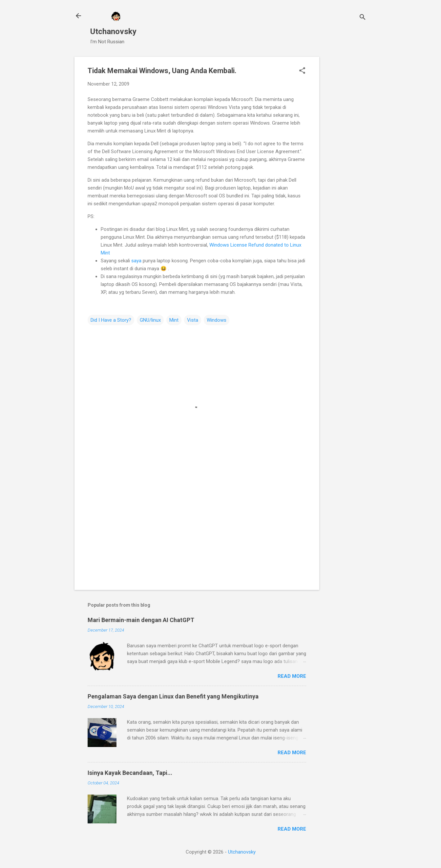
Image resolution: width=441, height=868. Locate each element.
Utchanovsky (113, 31)
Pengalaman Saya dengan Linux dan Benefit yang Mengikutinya (173, 696)
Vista (193, 320)
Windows (217, 320)
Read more (292, 676)
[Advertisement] (346, 155)
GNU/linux (150, 320)
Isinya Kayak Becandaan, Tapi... (130, 773)
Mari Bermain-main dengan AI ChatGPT (141, 620)
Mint (174, 320)
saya (136, 261)
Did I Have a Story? (111, 320)
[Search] (363, 18)
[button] (302, 71)
